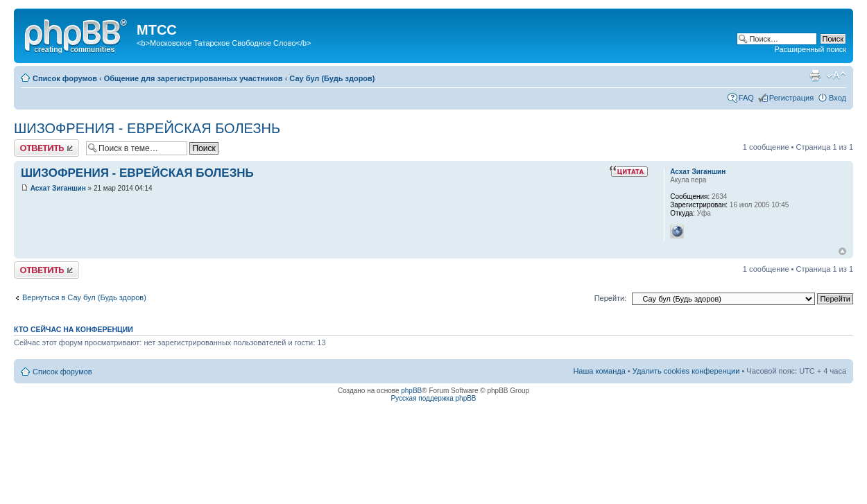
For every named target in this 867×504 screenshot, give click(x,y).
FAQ (746, 98)
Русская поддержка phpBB (433, 398)
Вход (838, 98)
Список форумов (65, 78)
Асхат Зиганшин (58, 188)
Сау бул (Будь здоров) (332, 78)
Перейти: (611, 298)
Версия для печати (815, 76)
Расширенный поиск (810, 49)
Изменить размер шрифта (836, 76)
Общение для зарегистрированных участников (194, 78)
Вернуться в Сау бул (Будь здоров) (84, 297)
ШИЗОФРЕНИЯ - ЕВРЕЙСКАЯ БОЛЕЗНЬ (147, 128)
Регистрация (791, 98)
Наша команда (599, 371)
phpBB (411, 391)
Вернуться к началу (842, 251)
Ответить (46, 148)
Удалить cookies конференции (686, 371)
